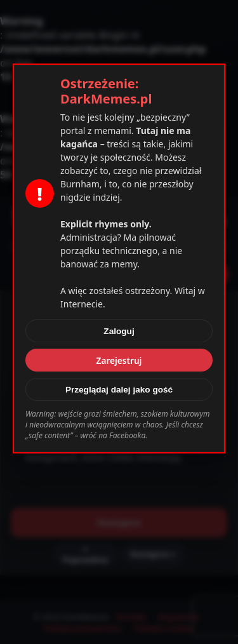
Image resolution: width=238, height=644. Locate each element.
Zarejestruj (119, 360)
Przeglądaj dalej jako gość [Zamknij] (119, 390)
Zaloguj (119, 331)
